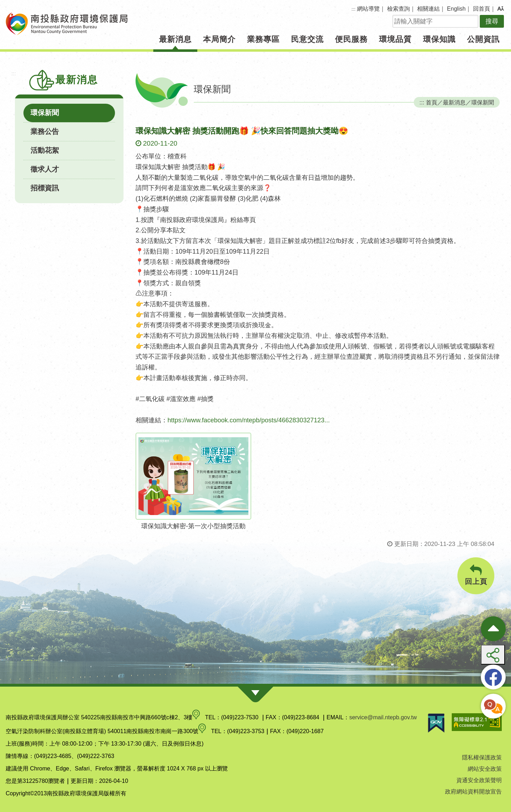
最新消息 (175, 39)
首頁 (432, 102)
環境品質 (395, 39)
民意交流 (307, 39)
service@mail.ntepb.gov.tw (383, 717)
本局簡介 (219, 39)
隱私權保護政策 (482, 757)
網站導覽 (368, 9)
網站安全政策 (485, 769)
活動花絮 (45, 150)
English (456, 9)
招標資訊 (45, 188)
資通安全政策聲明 (479, 780)
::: (354, 9)
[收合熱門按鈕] (493, 629)
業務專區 (263, 39)
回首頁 (482, 9)
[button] (501, 9)
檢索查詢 (399, 9)
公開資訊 (483, 39)
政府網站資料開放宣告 (473, 792)
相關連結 (428, 9)
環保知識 (439, 39)
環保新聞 (45, 113)
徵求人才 (45, 169)
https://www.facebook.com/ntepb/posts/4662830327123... (249, 420)
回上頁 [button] (476, 575)
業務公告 (45, 131)
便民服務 (351, 39)
